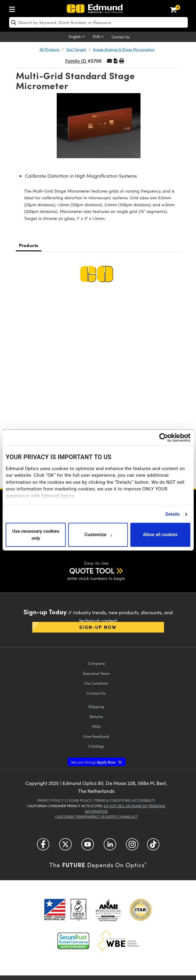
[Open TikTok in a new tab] (153, 846)
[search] (98, 22)
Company (96, 663)
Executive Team (96, 673)
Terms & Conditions (112, 800)
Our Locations (96, 683)
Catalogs (96, 746)
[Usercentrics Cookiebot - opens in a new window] (164, 438)
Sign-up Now (98, 627)
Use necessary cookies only (36, 535)
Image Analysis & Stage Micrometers (124, 49)
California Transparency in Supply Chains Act (96, 816)
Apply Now (94, 762)
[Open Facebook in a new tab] (43, 846)
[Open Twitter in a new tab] (65, 846)
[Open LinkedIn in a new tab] (110, 846)
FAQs (96, 726)
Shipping (96, 706)
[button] (116, 61)
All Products (50, 49)
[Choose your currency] (99, 37)
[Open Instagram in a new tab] (132, 846)
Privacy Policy (50, 800)
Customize (98, 535)
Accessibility (144, 800)
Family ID (76, 61)
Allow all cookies (160, 535)
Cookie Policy (79, 800)
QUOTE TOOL (92, 570)
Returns (96, 716)
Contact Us (121, 37)
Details (172, 514)
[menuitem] (14, 8)
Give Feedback (96, 736)
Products (29, 245)
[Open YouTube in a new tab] (88, 846)
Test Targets (76, 49)
